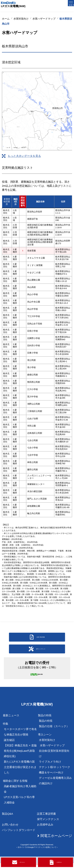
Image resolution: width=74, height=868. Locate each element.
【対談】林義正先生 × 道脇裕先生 (20, 756)
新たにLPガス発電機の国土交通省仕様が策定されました (20, 772)
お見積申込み (45, 829)
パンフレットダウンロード (19, 835)
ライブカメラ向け (50, 767)
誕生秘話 (9, 745)
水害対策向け (21, 19)
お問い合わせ (10, 829)
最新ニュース (11, 720)
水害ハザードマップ (44, 19)
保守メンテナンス (48, 824)
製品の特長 (46, 726)
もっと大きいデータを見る (24, 156)
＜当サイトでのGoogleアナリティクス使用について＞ (37, 852)
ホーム (6, 19)
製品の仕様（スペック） (54, 731)
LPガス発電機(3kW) (13, 6)
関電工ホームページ (56, 841)
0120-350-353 (42, 677)
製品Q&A (7, 819)
